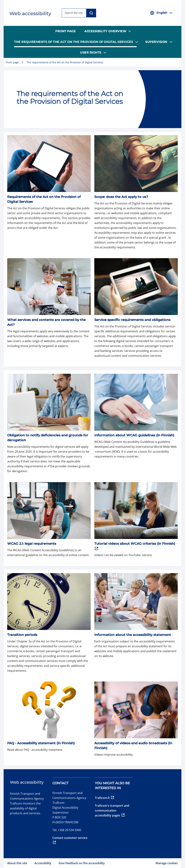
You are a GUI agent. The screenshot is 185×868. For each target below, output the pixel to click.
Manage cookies (167, 863)
